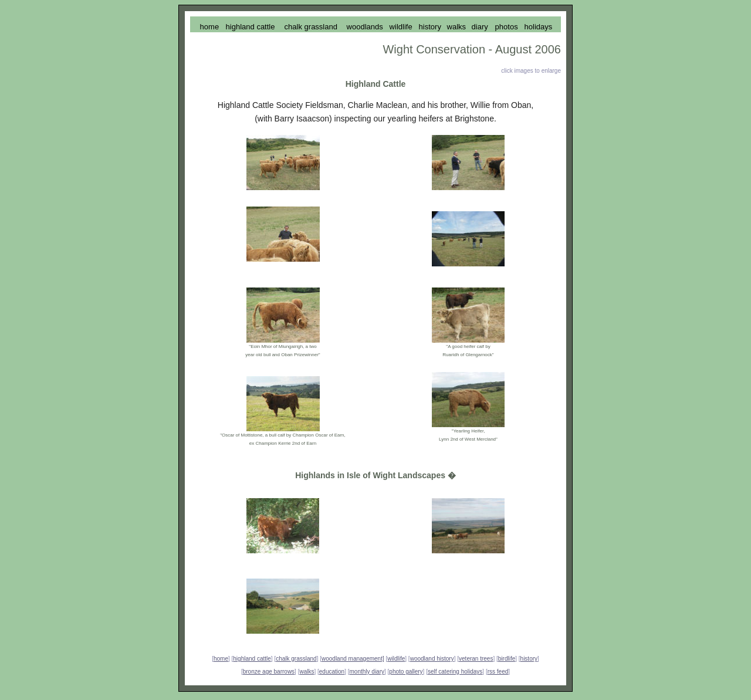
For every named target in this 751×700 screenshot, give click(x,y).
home (221, 659)
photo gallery (406, 672)
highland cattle (252, 659)
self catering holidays (455, 672)
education (332, 672)
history (529, 659)
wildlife (396, 659)
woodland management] (353, 659)
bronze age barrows (269, 672)
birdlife (507, 659)
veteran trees (476, 659)
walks (307, 672)
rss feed (498, 672)
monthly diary (367, 672)
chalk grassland (296, 659)
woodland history (432, 659)
